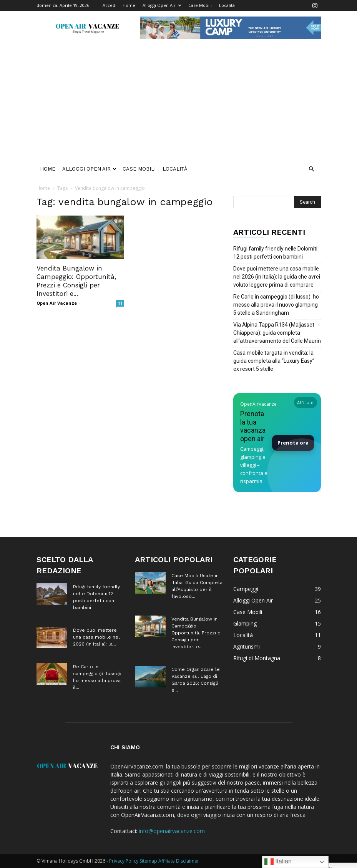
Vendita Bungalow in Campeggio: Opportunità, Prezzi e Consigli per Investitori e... (196, 633)
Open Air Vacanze (57, 303)
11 (120, 303)
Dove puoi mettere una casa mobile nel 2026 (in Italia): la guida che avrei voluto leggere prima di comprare (277, 277)
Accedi (110, 5)
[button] (312, 169)
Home (129, 5)
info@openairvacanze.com (172, 831)
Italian (278, 862)
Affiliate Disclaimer (179, 861)
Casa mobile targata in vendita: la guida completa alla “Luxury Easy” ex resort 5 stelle (274, 361)
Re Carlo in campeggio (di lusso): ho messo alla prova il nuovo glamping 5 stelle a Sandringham (276, 305)
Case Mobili (200, 5)
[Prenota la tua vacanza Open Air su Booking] (277, 443)
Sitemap (148, 861)
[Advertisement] (178, 102)
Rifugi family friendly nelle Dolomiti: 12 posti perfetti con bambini (276, 253)
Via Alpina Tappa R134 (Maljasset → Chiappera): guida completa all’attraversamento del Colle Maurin (277, 333)
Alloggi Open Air (162, 5)
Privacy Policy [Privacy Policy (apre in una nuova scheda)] (124, 861)
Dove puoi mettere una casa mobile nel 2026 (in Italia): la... (96, 637)
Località (227, 5)
